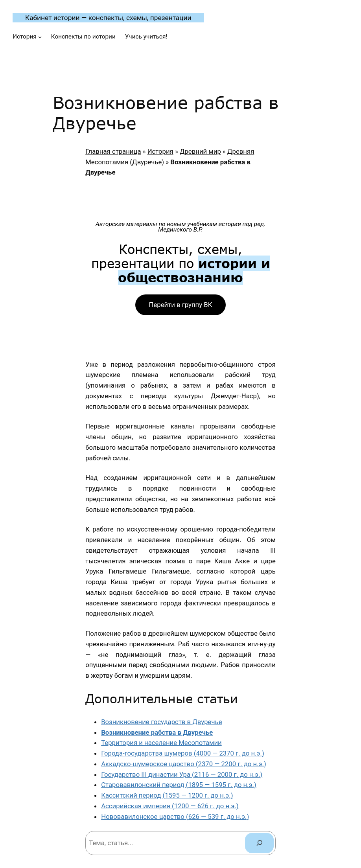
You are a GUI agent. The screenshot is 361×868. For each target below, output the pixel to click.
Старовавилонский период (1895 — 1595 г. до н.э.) (179, 785)
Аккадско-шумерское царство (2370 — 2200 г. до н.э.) (184, 764)
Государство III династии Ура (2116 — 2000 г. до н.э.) (182, 774)
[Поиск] (259, 843)
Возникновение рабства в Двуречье (157, 732)
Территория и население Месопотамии (161, 743)
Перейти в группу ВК (181, 305)
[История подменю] (40, 37)
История (160, 151)
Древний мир (200, 151)
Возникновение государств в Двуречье (161, 722)
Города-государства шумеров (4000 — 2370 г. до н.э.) (183, 753)
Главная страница (113, 151)
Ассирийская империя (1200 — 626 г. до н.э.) (170, 806)
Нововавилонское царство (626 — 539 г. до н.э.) (175, 817)
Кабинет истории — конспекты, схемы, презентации (108, 18)
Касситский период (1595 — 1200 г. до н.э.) (167, 795)
